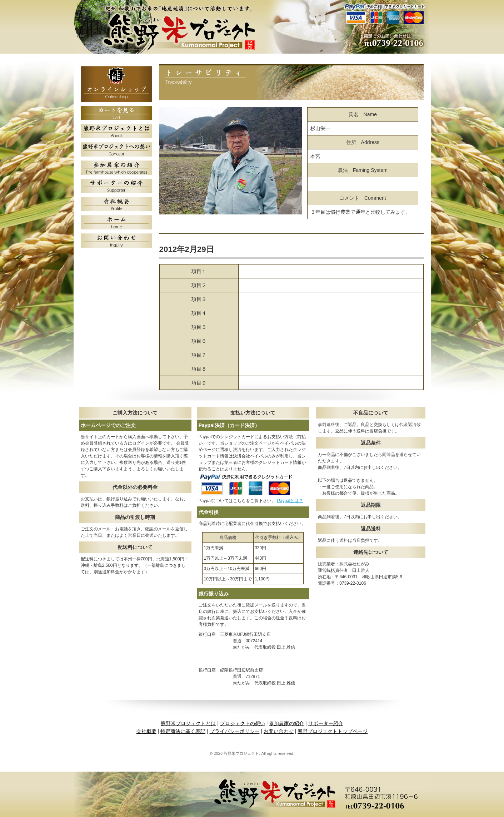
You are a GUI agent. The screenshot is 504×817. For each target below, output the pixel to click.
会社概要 (146, 731)
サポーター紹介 (326, 723)
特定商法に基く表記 (183, 731)
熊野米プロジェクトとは (188, 723)
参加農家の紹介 (286, 723)
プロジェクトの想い (243, 723)
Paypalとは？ (290, 501)
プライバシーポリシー (235, 731)
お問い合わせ (279, 731)
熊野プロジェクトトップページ (333, 731)
